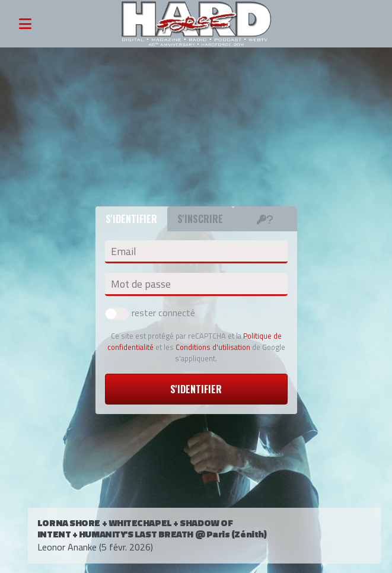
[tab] (265, 219)
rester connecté (150, 313)
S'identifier (196, 389)
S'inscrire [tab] (200, 219)
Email (123, 252)
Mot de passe (141, 284)
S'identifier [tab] (131, 219)
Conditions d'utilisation (213, 347)
